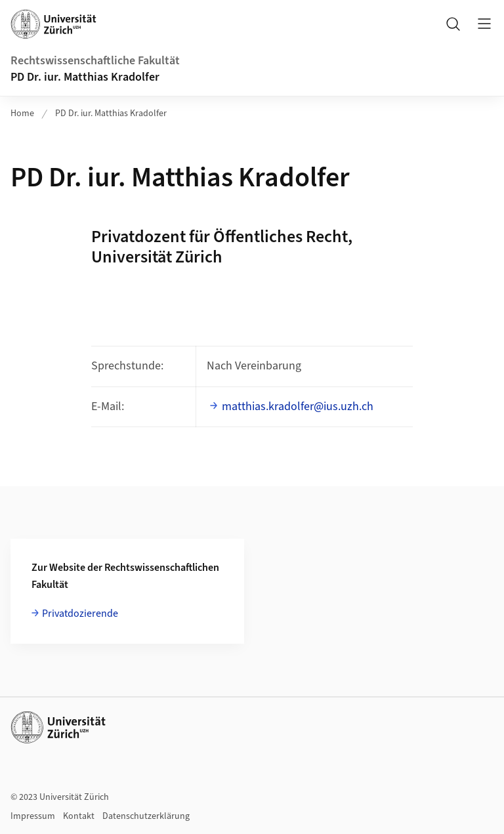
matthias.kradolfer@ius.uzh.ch (298, 407)
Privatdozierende (80, 614)
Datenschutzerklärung (146, 816)
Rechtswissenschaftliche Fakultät (95, 61)
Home (22, 114)
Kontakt (79, 816)
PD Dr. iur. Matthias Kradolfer (85, 77)
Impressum (33, 816)
